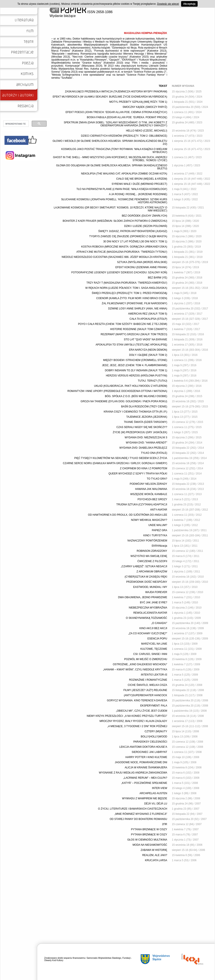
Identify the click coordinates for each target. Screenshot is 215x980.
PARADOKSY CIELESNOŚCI (150, 742)
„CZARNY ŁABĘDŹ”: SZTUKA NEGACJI (144, 566)
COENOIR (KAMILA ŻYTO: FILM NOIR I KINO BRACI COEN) (132, 298)
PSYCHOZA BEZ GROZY (152, 499)
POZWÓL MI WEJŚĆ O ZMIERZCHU (146, 659)
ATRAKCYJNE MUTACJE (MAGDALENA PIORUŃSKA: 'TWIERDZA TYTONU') (122, 252)
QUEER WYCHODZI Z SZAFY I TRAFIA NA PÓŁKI (138, 474)
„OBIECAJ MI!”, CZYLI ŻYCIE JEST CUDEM (142, 711)
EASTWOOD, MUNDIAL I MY (150, 587)
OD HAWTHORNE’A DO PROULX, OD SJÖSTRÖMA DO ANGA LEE (128, 515)
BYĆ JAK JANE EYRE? (154, 602)
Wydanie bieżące (63, 16)
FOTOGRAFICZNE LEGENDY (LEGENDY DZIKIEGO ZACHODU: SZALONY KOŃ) (119, 272)
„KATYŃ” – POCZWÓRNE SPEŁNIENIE (144, 783)
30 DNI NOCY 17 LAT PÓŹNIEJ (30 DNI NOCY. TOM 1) (135, 242)
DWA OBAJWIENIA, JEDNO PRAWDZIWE (143, 597)
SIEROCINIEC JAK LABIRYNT (149, 752)
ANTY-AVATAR (159, 510)
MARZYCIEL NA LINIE (154, 644)
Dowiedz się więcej (168, 4)
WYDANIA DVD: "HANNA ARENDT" (146, 443)
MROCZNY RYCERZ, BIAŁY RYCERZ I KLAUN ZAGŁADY (133, 721)
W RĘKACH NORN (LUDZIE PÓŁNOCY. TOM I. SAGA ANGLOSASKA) (126, 288)
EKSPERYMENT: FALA (154, 706)
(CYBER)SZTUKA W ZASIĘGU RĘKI (146, 577)
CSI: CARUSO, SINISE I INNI (150, 654)
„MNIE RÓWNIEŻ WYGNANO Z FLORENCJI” (141, 814)
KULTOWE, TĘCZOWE (154, 649)
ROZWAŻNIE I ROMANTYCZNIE (148, 680)
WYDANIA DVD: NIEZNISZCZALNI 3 (146, 437)
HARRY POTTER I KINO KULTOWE (146, 757)
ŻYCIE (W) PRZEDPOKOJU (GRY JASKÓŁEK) (140, 432)
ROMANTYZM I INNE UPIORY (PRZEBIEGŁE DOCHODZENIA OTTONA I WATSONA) (117, 391)
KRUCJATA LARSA (156, 860)
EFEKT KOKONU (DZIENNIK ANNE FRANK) (141, 267)
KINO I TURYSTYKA (155, 535)
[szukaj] (16, 124)
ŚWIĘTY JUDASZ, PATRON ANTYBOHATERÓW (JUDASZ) (133, 231)
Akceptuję (189, 4)
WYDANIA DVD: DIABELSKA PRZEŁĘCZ (143, 448)
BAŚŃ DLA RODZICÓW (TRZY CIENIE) (144, 407)
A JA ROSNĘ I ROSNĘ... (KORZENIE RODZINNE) (138, 194)
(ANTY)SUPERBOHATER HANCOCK (145, 695)
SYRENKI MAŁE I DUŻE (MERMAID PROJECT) (139, 184)
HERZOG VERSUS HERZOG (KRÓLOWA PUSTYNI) (136, 376)
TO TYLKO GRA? (157, 479)
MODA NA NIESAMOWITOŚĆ (150, 845)
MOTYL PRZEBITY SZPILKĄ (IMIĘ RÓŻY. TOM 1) (138, 102)
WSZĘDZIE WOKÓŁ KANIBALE (149, 494)
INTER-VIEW (160, 788)
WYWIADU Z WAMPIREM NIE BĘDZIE (145, 798)
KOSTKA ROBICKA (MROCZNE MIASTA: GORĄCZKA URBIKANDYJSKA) (124, 247)
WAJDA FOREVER (156, 592)
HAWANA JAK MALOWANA (151, 489)
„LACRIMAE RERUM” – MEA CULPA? (145, 778)
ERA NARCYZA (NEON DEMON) (148, 350)
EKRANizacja (159, 546)
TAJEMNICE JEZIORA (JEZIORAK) (147, 417)
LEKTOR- (154, 675)
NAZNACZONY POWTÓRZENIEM (147, 541)
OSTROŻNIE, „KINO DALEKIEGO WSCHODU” (140, 664)
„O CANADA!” (159, 623)
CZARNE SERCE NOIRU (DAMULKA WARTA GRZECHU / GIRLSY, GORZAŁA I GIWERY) (115, 463)
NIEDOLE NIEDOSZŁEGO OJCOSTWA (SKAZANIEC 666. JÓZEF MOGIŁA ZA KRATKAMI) (114, 257)
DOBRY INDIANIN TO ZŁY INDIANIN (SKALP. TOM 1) (136, 370)
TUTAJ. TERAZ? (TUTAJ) (152, 381)
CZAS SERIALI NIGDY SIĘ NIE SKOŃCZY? (142, 427)
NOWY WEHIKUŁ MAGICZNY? (149, 520)
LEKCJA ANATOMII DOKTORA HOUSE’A (143, 747)
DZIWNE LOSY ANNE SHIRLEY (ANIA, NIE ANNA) (138, 309)
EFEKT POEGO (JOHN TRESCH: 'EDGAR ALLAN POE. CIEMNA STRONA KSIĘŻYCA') (116, 112)
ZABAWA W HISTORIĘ (154, 850)
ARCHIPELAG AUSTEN (153, 793)
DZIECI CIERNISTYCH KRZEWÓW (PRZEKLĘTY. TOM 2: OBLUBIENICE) (124, 136)
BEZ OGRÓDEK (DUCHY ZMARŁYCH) (145, 216)
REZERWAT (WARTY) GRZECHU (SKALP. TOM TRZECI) (134, 334)
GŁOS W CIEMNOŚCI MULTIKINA (147, 840)
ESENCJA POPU (157, 639)
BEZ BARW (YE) (157, 278)
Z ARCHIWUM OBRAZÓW (152, 572)
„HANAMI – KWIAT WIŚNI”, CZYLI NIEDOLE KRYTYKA (135, 670)
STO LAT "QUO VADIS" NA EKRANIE (145, 339)
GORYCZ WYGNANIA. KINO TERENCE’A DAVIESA (137, 700)
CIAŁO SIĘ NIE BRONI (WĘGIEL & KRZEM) (142, 179)
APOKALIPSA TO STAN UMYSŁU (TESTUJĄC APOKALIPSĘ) (131, 345)
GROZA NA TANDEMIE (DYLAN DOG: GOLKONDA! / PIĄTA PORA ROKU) (124, 401)
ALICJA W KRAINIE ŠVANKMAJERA (146, 767)
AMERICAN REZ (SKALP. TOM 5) (148, 314)
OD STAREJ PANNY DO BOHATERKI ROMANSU (138, 819)
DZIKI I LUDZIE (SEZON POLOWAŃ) (146, 226)
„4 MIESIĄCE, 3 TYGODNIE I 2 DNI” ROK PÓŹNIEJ (137, 726)
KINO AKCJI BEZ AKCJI (153, 628)
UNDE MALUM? (158, 525)
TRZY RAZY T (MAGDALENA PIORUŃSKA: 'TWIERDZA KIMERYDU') (127, 283)
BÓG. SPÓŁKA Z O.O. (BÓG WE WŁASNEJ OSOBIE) (136, 396)
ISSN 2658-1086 (81, 12)
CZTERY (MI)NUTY (156, 731)
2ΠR (165, 824)
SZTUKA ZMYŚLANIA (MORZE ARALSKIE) (142, 262)
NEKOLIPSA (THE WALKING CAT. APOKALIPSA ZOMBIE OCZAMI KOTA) (124, 174)
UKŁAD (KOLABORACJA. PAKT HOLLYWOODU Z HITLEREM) (131, 386)
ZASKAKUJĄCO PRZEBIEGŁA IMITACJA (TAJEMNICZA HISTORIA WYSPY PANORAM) (116, 92)
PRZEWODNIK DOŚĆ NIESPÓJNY (147, 582)
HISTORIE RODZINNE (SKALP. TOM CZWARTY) (139, 329)
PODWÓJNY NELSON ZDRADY (148, 484)
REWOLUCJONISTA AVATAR (150, 613)
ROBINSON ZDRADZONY (152, 551)
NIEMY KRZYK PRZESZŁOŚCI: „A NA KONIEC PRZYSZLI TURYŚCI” (127, 716)
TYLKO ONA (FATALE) (154, 453)
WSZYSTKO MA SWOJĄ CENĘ (149, 556)
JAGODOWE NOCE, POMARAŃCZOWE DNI (141, 762)
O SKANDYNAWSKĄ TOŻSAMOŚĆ (147, 618)
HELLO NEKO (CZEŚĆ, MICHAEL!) (147, 131)
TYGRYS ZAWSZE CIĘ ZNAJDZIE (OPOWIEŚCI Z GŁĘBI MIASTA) (128, 236)
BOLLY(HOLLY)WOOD (154, 737)
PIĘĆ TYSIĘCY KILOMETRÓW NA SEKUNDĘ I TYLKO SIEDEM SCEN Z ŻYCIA (121, 458)
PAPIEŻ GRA (160, 530)
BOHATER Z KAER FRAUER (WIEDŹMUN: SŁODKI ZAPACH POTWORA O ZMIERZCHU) (115, 221)
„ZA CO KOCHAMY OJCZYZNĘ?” (148, 633)
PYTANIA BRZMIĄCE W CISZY (149, 829)
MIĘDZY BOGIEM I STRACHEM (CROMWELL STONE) (135, 360)
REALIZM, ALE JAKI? (155, 855)
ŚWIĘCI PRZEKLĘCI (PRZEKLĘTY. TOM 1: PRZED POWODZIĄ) (129, 293)
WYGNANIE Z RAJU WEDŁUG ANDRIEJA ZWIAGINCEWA (133, 773)
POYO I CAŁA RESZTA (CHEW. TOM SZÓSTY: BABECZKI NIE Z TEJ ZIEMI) (123, 324)
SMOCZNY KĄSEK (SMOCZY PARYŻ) (145, 107)
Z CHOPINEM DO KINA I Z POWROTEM (144, 468)
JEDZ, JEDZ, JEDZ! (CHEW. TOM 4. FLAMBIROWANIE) (135, 365)
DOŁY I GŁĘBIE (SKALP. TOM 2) (148, 355)
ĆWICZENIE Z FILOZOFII (152, 561)
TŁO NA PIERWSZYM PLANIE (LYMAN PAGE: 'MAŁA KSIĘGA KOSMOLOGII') (122, 189)
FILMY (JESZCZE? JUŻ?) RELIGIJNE (145, 690)
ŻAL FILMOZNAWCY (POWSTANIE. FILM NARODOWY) (134, 303)
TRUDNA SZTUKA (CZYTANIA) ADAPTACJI (142, 505)
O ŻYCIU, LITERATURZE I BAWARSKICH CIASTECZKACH (133, 809)
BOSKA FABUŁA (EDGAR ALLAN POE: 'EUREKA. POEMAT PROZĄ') (127, 117)
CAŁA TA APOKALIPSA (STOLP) (148, 319)
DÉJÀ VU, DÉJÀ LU (156, 804)
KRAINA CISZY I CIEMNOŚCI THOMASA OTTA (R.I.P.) (135, 412)
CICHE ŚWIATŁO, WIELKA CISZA (147, 685)
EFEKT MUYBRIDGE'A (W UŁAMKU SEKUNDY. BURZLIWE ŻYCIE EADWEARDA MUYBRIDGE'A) (110, 97)
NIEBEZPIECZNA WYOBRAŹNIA (148, 608)
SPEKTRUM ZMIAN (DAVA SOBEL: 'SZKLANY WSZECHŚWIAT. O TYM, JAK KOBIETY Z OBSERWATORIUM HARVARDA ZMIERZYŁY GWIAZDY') (115, 124)
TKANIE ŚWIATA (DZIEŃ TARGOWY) (145, 422)
